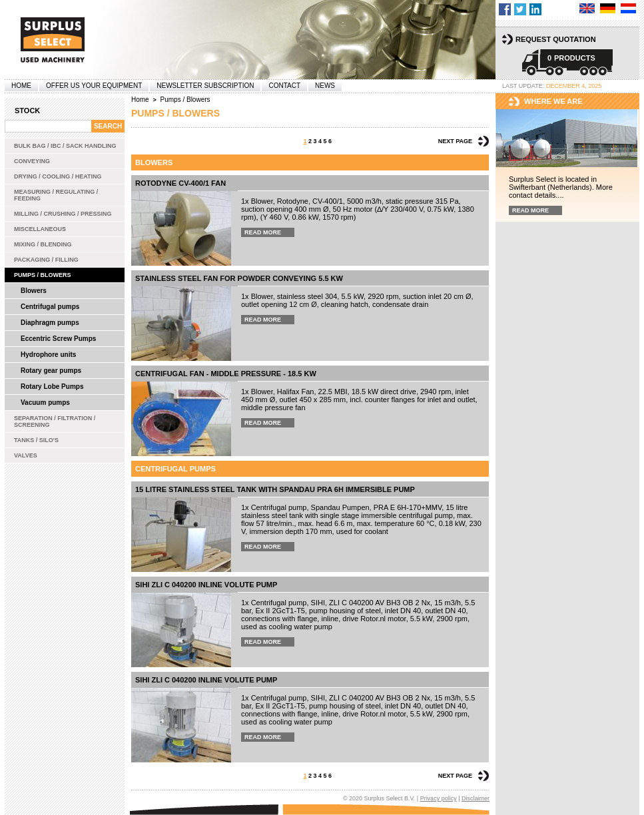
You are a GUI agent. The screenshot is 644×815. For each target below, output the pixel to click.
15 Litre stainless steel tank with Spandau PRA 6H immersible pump (275, 489)
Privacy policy (439, 798)
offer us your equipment (94, 86)
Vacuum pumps (45, 403)
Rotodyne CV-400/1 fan (180, 183)
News (325, 86)
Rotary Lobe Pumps (52, 387)
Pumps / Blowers (43, 275)
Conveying (32, 161)
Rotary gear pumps (51, 371)
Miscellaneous (40, 229)
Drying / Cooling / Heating (58, 176)
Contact (284, 86)
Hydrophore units (48, 355)
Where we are (553, 101)
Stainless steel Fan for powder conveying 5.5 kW (239, 278)
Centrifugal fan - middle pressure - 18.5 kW (226, 374)
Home (21, 86)
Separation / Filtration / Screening (55, 421)
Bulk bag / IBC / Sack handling (65, 146)
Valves (26, 455)
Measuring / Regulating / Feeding (56, 195)
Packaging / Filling (46, 260)
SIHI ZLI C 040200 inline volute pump (206, 585)
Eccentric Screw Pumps (58, 339)
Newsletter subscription (205, 86)
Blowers (34, 291)
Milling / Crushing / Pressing (63, 214)
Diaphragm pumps (50, 323)
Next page (455, 141)
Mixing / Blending (43, 244)
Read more (263, 232)
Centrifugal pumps (50, 307)
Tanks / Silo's (36, 440)
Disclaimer (476, 798)
